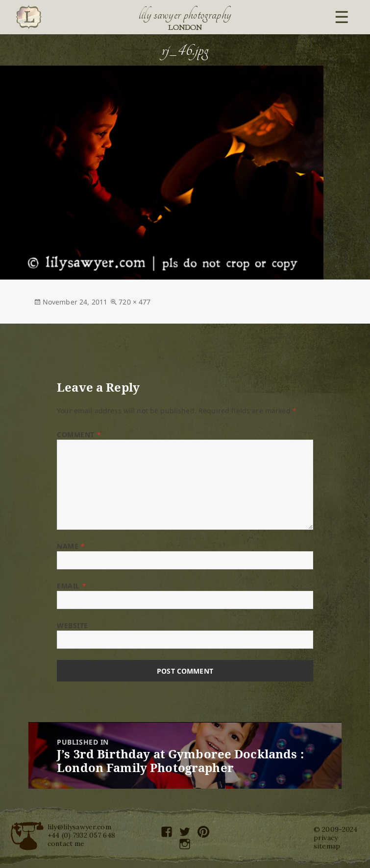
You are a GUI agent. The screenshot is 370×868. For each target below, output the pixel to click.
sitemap (327, 846)
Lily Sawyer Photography (185, 15)
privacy (326, 838)
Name (71, 546)
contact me (66, 844)
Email (72, 586)
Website (73, 625)
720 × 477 (135, 302)
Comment (79, 434)
